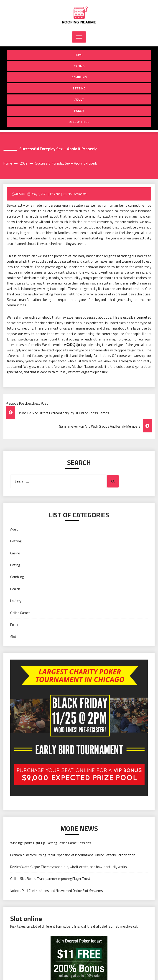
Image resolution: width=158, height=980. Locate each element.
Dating (15, 565)
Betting (79, 88)
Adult (79, 99)
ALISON (20, 194)
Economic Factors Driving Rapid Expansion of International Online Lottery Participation (73, 855)
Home (79, 55)
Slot (13, 637)
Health (15, 589)
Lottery (16, 601)
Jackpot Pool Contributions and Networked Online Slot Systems (57, 891)
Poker (79, 110)
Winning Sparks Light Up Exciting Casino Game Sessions (51, 843)
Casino (79, 66)
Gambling (79, 77)
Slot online (26, 919)
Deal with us (79, 122)
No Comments (77, 194)
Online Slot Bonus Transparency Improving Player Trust (50, 879)
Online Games (20, 613)
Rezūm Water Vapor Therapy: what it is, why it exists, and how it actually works (69, 867)
